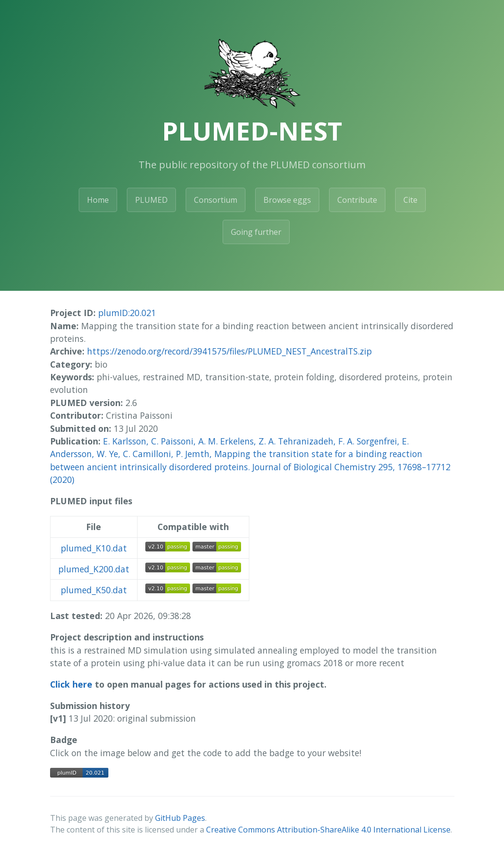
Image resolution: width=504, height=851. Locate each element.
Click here (71, 684)
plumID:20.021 (127, 313)
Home (98, 200)
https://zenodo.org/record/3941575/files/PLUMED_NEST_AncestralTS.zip (229, 351)
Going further (256, 232)
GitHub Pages (180, 818)
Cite (410, 200)
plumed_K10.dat (94, 548)
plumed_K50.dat (94, 590)
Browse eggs (287, 200)
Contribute (357, 200)
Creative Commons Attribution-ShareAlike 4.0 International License (328, 830)
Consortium (216, 200)
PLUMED (151, 200)
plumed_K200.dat (94, 569)
